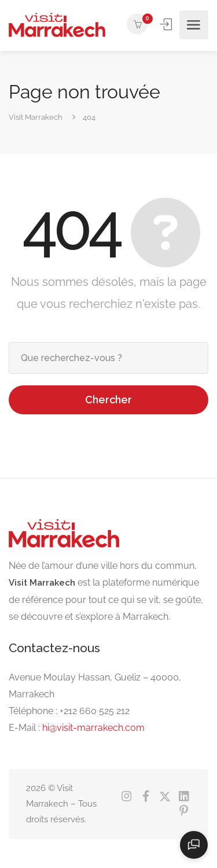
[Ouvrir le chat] (194, 845)
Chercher (108, 400)
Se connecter (167, 24)
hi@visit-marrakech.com (93, 728)
